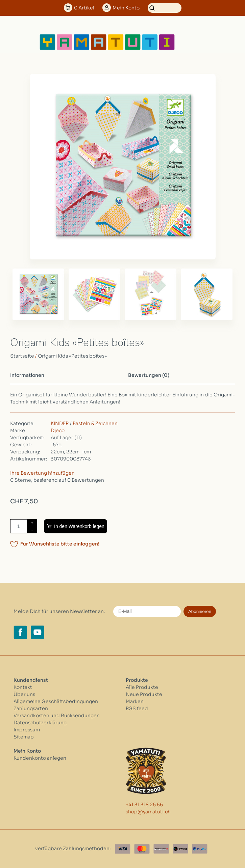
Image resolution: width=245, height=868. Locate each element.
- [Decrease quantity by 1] (32, 530)
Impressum (27, 730)
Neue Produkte (144, 694)
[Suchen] (165, 8)
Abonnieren (200, 611)
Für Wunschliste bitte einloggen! (60, 544)
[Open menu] (197, 42)
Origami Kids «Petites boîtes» (72, 356)
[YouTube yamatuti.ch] (38, 632)
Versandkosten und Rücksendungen (57, 716)
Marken (135, 701)
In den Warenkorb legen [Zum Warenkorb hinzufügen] (79, 526)
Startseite (22, 356)
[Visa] (123, 849)
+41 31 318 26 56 (144, 805)
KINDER (60, 423)
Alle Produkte (142, 687)
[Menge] (19, 526)
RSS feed (137, 708)
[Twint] (180, 849)
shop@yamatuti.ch (148, 812)
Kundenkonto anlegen (40, 758)
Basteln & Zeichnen (95, 423)
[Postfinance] (161, 849)
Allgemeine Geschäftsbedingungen (56, 701)
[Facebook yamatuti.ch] (20, 632)
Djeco (58, 430)
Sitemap (24, 737)
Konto (126, 8)
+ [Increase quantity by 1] (32, 523)
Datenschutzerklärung (40, 723)
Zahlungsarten (31, 708)
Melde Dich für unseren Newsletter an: (59, 611)
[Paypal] (200, 849)
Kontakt (23, 687)
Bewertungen (149, 375)
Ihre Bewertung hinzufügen (42, 473)
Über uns (24, 694)
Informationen (27, 375)
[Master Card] (142, 849)
